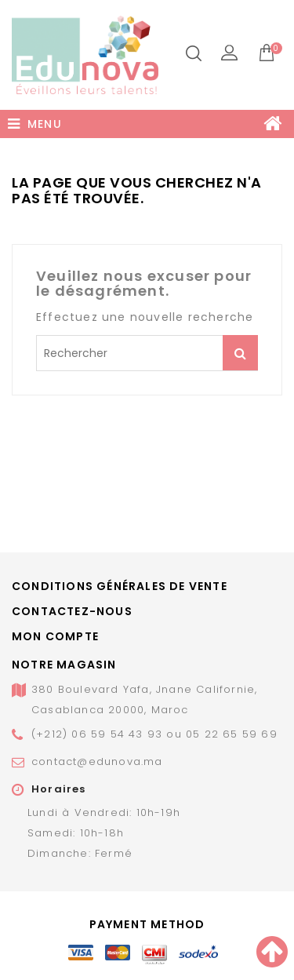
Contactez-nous (72, 611)
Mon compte (55, 636)
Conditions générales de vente (120, 586)
